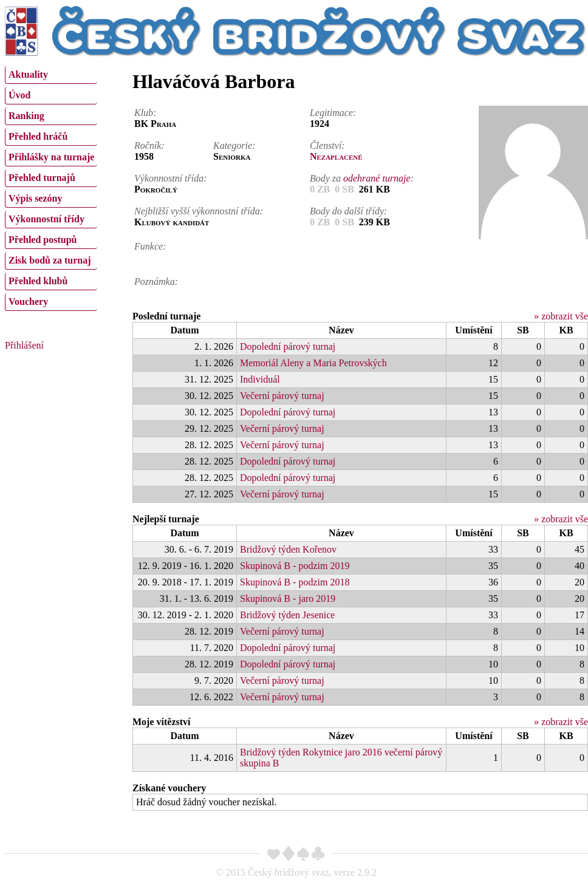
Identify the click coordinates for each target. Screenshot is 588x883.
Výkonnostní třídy (46, 219)
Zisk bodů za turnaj (50, 260)
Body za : (362, 178)
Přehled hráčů (38, 136)
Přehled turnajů (42, 178)
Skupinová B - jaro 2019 (288, 598)
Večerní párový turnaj (282, 396)
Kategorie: (234, 145)
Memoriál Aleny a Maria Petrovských (313, 363)
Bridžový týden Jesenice (287, 615)
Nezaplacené (336, 156)
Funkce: (150, 246)
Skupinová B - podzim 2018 (295, 582)
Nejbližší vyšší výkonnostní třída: (199, 211)
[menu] (51, 187)
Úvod (19, 95)
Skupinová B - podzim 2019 (295, 566)
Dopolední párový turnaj (288, 346)
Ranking (26, 116)
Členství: (327, 145)
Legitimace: (333, 113)
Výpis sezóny (35, 198)
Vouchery (28, 302)
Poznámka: (156, 281)
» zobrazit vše (561, 316)
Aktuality (28, 74)
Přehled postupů (43, 240)
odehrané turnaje (377, 178)
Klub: (145, 113)
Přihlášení (24, 345)
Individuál (260, 379)
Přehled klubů (38, 281)
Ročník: (149, 145)
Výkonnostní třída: (171, 178)
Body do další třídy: (349, 211)
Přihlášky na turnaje (51, 157)
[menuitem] (51, 75)
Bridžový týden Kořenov (288, 549)
